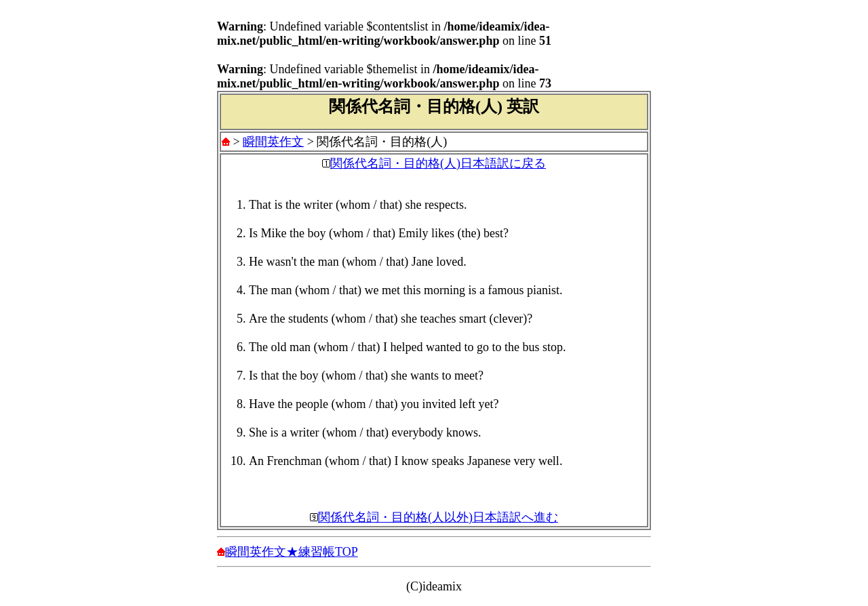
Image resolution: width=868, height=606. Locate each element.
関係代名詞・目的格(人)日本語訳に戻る (438, 163)
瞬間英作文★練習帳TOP (292, 552)
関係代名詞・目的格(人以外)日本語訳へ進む (438, 517)
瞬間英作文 (273, 142)
